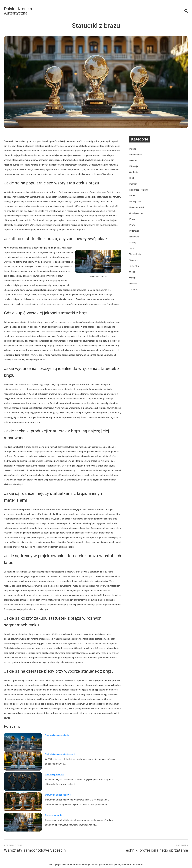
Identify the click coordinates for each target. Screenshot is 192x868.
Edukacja (134, 166)
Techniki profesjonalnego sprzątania (156, 850)
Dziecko (133, 161)
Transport (134, 260)
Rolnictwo (134, 237)
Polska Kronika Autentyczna (18, 11)
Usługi (132, 278)
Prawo (132, 225)
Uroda (132, 272)
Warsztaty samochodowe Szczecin (35, 850)
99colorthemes (136, 865)
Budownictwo (136, 155)
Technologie (135, 254)
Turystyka (134, 266)
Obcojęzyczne (136, 213)
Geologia (134, 172)
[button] (186, 11)
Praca (132, 219)
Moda (132, 196)
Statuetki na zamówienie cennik (60, 754)
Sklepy (133, 243)
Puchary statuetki (53, 815)
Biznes (133, 149)
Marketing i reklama (139, 190)
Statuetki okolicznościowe (58, 795)
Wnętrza (133, 284)
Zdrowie (133, 289)
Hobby (133, 178)
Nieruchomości (137, 207)
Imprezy (133, 184)
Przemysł (134, 231)
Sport (132, 248)
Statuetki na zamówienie (57, 735)
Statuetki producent (55, 774)
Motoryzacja (135, 202)
